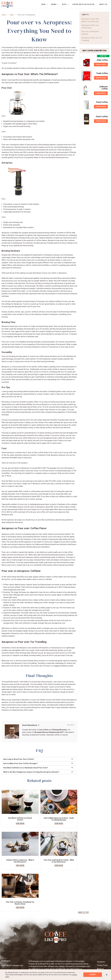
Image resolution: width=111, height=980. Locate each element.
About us (103, 4)
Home (4, 15)
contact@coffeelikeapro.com (12, 966)
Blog (64, 4)
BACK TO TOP (83, 912)
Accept (93, 975)
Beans (54, 4)
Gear (43, 4)
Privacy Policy (102, 965)
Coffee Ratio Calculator (83, 4)
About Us (100, 969)
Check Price (101, 65)
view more (20, 823)
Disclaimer (101, 962)
